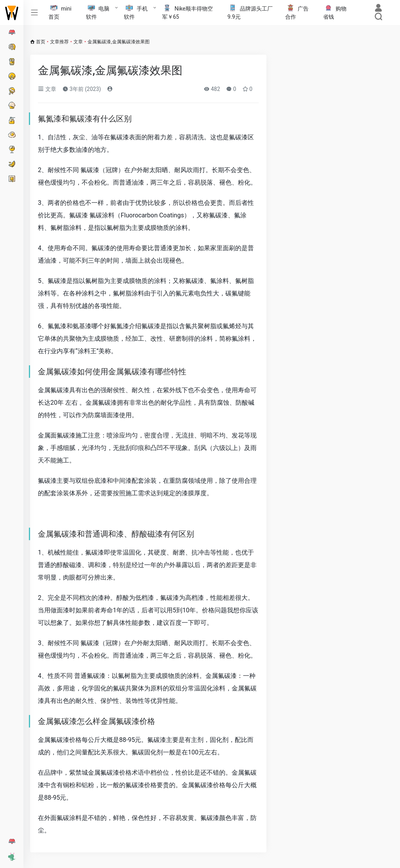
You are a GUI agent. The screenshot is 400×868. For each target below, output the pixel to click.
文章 (78, 42)
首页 (41, 42)
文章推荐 (59, 42)
